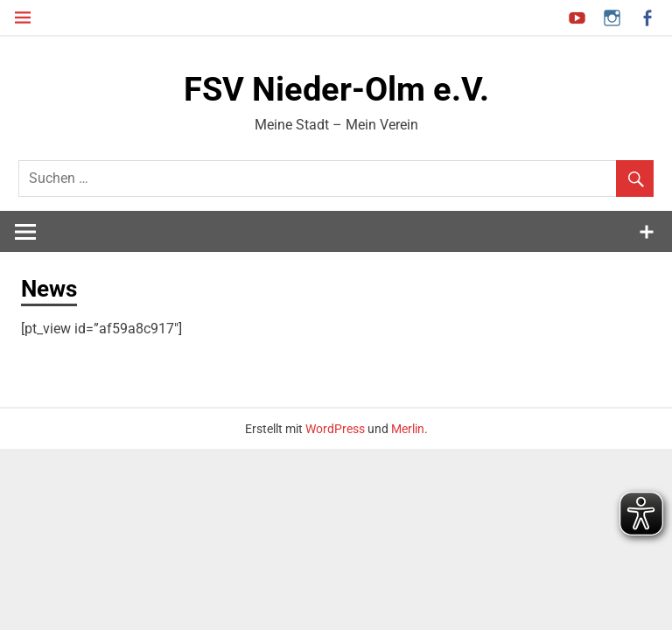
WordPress (335, 429)
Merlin (408, 429)
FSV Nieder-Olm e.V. (336, 89)
